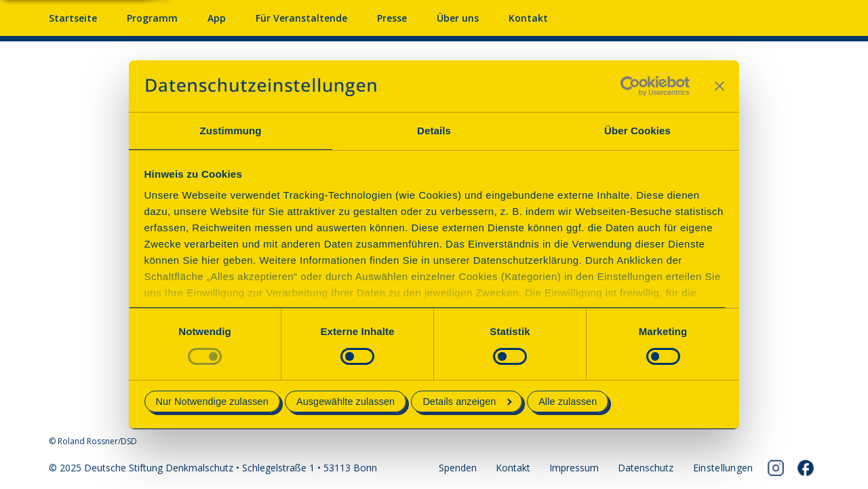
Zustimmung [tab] (231, 131)
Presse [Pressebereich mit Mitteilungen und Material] (392, 18)
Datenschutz (646, 468)
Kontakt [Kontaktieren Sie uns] (528, 18)
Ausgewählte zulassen (346, 402)
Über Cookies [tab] (637, 131)
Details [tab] (434, 131)
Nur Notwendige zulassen (212, 402)
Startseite (73, 18)
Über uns (458, 18)
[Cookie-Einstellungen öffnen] (723, 468)
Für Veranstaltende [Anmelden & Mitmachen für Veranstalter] (301, 18)
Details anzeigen (467, 402)
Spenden (458, 468)
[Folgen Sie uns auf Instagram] (776, 468)
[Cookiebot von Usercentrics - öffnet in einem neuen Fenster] (630, 86)
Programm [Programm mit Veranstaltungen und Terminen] (152, 18)
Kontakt (513, 468)
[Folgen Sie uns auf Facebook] (806, 468)
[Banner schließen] (719, 86)
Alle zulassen (568, 402)
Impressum (574, 468)
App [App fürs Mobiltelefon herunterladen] (217, 18)
